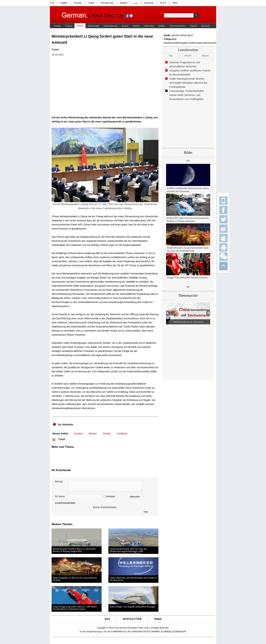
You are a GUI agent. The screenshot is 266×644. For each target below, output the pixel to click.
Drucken (78, 434)
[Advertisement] (85, 457)
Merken (93, 434)
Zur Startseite (65, 425)
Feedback (122, 434)
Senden (107, 434)
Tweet (55, 50)
